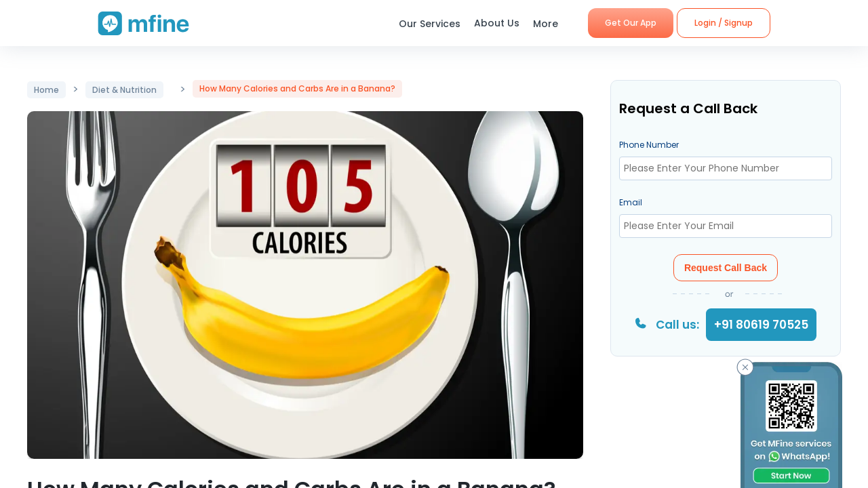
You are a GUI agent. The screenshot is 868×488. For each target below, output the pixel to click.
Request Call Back (726, 268)
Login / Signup (724, 23)
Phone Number (649, 145)
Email (631, 202)
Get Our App (631, 23)
